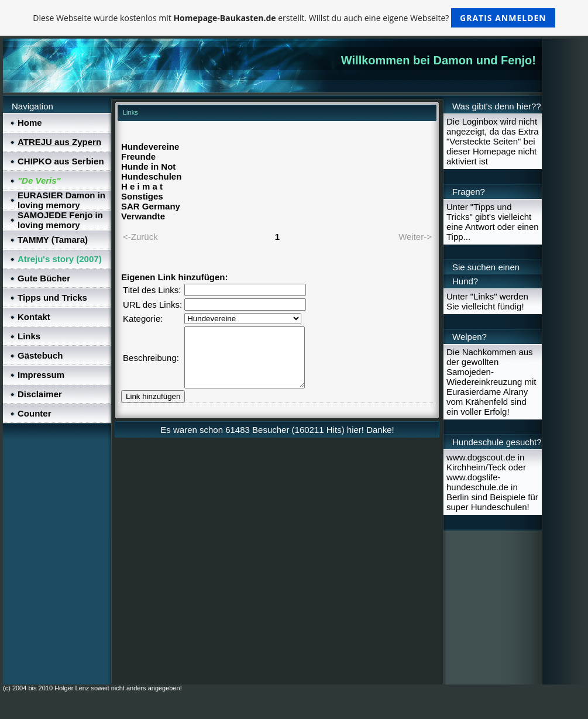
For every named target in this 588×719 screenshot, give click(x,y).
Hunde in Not (148, 166)
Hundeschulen (151, 176)
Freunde (138, 156)
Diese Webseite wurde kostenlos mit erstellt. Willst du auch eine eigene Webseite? (294, 18)
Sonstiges (142, 196)
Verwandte (143, 216)
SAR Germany (151, 206)
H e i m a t (142, 186)
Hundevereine (150, 147)
